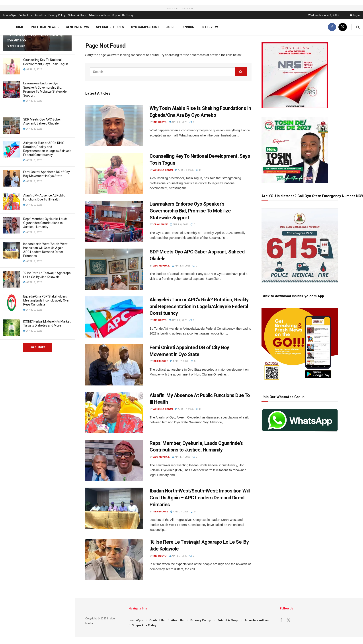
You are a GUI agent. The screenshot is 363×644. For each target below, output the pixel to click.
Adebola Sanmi (163, 170)
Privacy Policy (57, 15)
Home (19, 27)
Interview (210, 27)
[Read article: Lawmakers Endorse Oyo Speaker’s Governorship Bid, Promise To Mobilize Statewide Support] (114, 221)
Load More (37, 347)
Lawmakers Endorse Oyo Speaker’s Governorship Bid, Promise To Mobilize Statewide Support (190, 211)
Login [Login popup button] (355, 15)
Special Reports (110, 27)
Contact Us (25, 15)
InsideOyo (10, 15)
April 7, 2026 (179, 361)
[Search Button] (358, 27)
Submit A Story (77, 15)
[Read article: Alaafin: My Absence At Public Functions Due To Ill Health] (114, 413)
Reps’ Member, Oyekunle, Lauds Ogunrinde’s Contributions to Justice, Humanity (45, 223)
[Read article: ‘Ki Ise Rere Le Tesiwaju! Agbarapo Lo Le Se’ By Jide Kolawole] (114, 559)
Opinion (188, 27)
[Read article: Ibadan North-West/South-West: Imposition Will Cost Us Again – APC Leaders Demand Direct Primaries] (114, 508)
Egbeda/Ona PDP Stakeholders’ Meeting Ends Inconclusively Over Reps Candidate (46, 300)
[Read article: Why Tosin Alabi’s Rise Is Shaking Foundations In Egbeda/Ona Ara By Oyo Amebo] (114, 126)
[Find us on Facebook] (332, 27)
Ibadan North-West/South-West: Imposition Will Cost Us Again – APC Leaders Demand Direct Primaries (200, 498)
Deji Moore (161, 361)
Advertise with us (99, 15)
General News (77, 27)
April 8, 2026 (178, 122)
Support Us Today (123, 15)
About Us (40, 15)
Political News (44, 27)
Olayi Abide (160, 225)
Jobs (170, 27)
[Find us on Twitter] (343, 27)
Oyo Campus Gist (145, 27)
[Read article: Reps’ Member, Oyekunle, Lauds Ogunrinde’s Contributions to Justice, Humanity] (114, 461)
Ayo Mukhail (161, 266)
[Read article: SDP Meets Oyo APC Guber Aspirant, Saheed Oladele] (114, 269)
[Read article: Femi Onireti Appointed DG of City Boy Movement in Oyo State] (114, 365)
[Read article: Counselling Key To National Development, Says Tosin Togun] (114, 173)
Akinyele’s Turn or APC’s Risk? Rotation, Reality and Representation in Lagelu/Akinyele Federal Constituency (199, 306)
